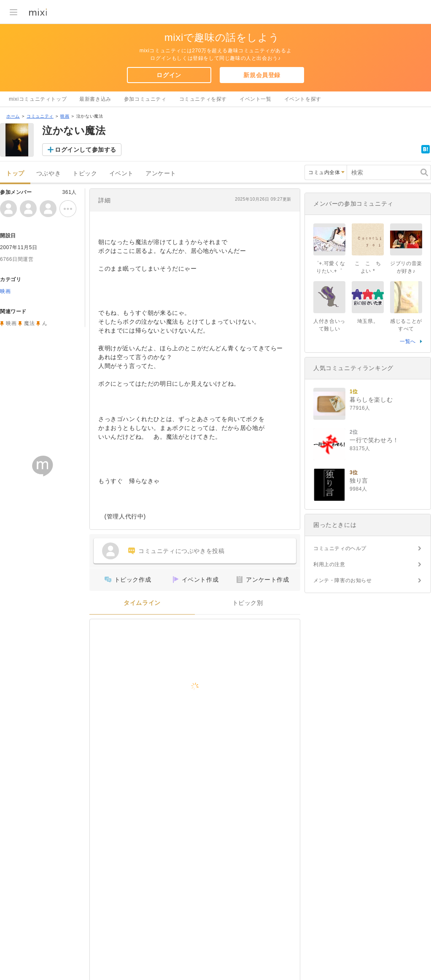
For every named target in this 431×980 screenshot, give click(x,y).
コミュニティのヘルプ (340, 548)
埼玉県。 (368, 321)
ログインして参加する (86, 150)
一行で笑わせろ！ (374, 440)
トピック (85, 173)
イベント (121, 173)
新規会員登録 (262, 75)
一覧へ (408, 341)
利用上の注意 (329, 564)
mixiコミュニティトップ (38, 99)
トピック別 (248, 603)
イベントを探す (303, 99)
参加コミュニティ (145, 99)
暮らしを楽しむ (371, 400)
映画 (65, 116)
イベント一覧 (256, 99)
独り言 (359, 481)
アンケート (161, 173)
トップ (15, 173)
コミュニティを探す (203, 99)
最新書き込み (95, 99)
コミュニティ (40, 116)
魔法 (29, 323)
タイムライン (142, 603)
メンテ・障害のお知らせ (343, 580)
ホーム (13, 116)
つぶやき (48, 173)
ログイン (169, 75)
